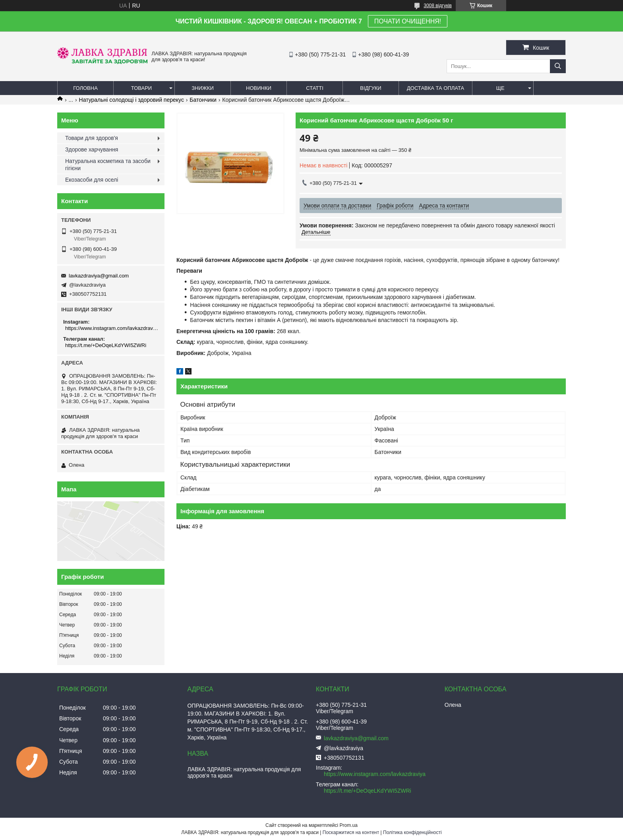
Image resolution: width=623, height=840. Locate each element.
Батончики (203, 100)
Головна (85, 88)
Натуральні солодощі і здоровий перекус (132, 100)
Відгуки (371, 88)
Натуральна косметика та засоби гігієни (108, 165)
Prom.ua (349, 825)
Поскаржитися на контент (351, 832)
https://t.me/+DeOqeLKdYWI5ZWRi (106, 345)
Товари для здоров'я (92, 138)
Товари (141, 88)
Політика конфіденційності (412, 832)
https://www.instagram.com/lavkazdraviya (112, 328)
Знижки (203, 88)
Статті (315, 88)
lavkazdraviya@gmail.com (99, 276)
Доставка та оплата (435, 88)
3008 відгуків (438, 6)
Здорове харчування (92, 149)
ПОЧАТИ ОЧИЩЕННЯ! (408, 21)
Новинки (259, 88)
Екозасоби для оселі (92, 180)
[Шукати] (558, 66)
